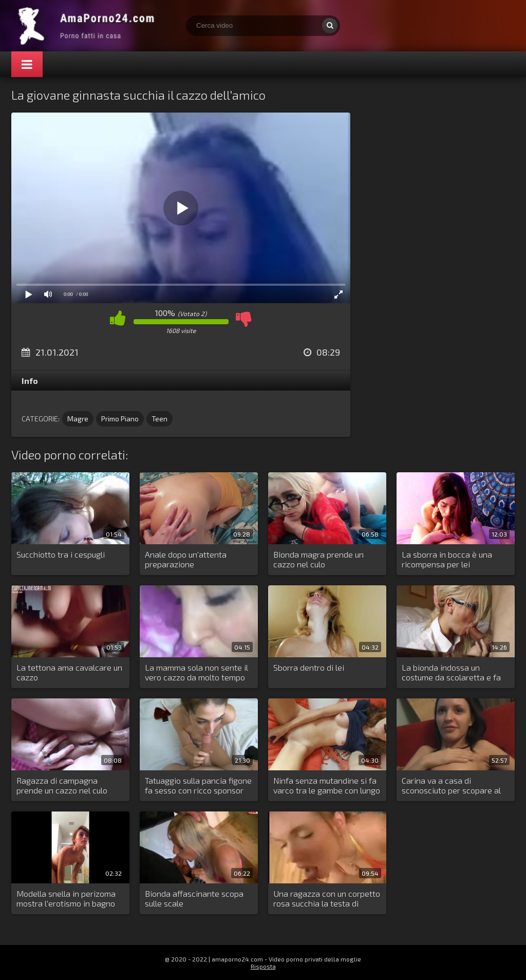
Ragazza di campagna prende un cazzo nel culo (62, 785)
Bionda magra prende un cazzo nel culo (318, 559)
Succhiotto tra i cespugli (61, 554)
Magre (78, 419)
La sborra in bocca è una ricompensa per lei (447, 559)
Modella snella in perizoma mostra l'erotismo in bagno (66, 898)
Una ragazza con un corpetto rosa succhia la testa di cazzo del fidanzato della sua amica (327, 899)
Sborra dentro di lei (309, 667)
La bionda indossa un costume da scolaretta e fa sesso (451, 673)
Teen (159, 419)
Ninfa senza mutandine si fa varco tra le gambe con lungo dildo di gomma (327, 786)
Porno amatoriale (88, 26)
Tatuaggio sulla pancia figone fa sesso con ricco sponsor (198, 785)
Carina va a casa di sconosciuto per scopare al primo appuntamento (451, 786)
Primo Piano (120, 419)
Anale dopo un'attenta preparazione (186, 559)
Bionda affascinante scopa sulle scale (194, 898)
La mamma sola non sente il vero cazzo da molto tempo (196, 672)
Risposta (263, 966)
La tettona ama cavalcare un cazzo (69, 672)
